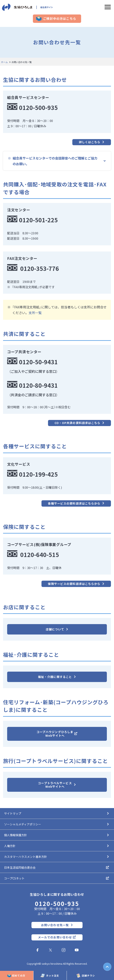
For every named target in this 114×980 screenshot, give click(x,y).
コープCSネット (14, 878)
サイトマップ (13, 813)
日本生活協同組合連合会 (20, 867)
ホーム (4, 62)
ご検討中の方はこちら (60, 19)
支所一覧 (35, 313)
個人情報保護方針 (16, 835)
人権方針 (10, 846)
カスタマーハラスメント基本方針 (26, 857)
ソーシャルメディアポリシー (23, 824)
